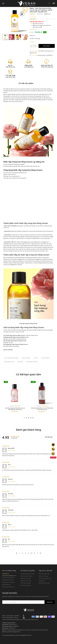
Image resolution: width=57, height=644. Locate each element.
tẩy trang (20, 365)
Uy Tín (10, 70)
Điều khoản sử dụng (26, 578)
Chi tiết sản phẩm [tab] (26, 87)
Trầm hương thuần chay (45, 578)
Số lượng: (32, 46)
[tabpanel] (15, 401)
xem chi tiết (39, 31)
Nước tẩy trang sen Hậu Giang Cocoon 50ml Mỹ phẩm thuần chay (15, 413)
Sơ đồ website (32, 620)
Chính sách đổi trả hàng (26, 576)
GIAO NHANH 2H (6, 585)
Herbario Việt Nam (44, 576)
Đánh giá (40, 18)
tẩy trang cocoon (9, 365)
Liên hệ (26, 620)
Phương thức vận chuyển (8, 582)
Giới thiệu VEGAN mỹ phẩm (27, 574)
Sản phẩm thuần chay (44, 583)
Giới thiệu (11, 620)
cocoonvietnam (45, 362)
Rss (37, 620)
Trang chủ (15, 8)
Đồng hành (28, 70)
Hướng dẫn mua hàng (8, 580)
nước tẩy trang (26, 362)
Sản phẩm (16, 620)
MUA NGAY (47, 50)
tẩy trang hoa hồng (32, 365)
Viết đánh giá (48, 441)
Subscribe (50, 602)
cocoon (36, 362)
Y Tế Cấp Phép (10, 80)
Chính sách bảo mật (26, 583)
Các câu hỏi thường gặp (8, 578)
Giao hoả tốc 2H (47, 70)
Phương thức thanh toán (8, 587)
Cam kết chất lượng (25, 585)
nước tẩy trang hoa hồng (11, 362)
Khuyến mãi (42, 581)
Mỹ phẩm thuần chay (44, 574)
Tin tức (21, 620)
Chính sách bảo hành (26, 581)
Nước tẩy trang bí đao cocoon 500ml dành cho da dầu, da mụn (42, 413)
